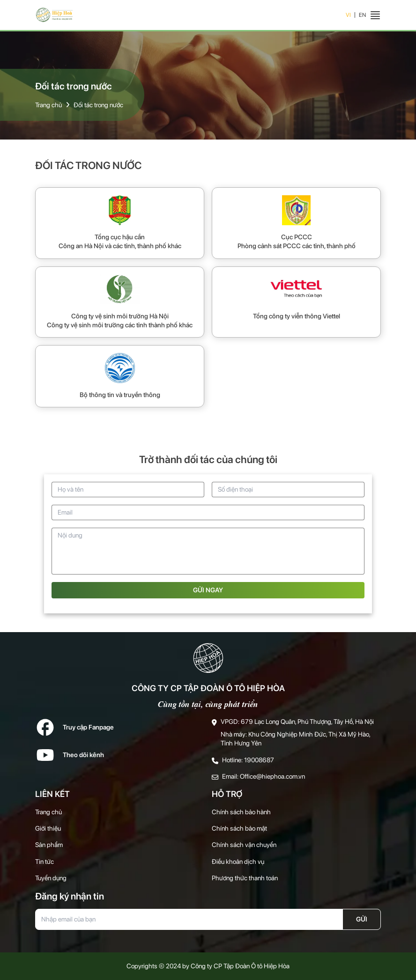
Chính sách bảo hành (241, 812)
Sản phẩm (49, 845)
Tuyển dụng (51, 878)
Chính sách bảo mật (239, 828)
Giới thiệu (48, 828)
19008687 (259, 760)
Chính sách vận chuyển (244, 845)
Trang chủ (48, 105)
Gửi (362, 919)
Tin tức (45, 862)
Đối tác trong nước (98, 105)
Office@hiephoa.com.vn (272, 776)
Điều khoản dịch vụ (238, 862)
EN (362, 15)
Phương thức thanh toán (245, 878)
